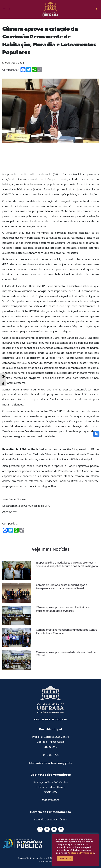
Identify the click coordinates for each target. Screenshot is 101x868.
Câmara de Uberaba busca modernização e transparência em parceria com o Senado (62, 587)
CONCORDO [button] (65, 858)
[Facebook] (23, 70)
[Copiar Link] (40, 70)
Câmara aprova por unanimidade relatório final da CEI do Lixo (66, 654)
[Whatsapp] (34, 70)
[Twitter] (29, 70)
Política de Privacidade (81, 853)
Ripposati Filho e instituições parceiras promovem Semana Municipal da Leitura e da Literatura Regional (67, 564)
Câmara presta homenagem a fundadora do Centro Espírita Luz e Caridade (67, 631)
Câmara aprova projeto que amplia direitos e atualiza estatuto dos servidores (63, 609)
